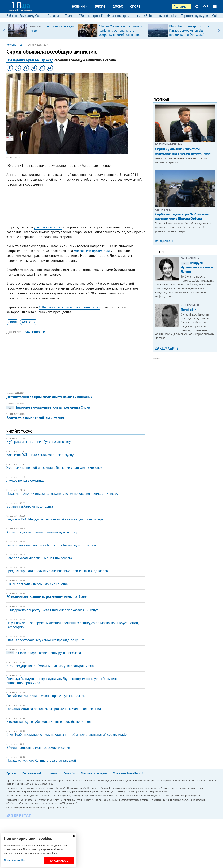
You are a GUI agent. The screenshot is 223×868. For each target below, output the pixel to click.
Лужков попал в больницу (25, 480)
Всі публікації (164, 241)
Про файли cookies (15, 860)
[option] (42, 30)
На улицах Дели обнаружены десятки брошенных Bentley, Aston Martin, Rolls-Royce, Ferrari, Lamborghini (72, 625)
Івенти (53, 773)
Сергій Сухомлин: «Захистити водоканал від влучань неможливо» (183, 151)
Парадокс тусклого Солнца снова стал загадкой (41, 760)
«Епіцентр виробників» (160, 16)
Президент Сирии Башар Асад (30, 60)
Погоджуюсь (59, 861)
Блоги (100, 6)
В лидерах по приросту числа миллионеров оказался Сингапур (52, 610)
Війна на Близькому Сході (25, 16)
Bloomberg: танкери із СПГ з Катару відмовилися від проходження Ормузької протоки (189, 33)
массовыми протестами (92, 251)
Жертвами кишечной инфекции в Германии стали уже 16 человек (54, 468)
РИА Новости (34, 332)
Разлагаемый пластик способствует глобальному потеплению (51, 545)
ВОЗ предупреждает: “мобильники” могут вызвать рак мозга (50, 666)
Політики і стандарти (94, 773)
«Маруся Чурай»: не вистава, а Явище (197, 267)
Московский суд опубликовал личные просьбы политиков (49, 722)
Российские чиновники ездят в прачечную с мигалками (47, 696)
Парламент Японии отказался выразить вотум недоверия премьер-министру (62, 493)
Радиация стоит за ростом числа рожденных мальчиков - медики (54, 709)
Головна (11, 45)
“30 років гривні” (91, 16)
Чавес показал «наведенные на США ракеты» (40, 558)
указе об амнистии (48, 227)
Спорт (135, 6)
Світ (22, 45)
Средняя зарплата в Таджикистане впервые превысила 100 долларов (57, 571)
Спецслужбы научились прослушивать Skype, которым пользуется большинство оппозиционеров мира (64, 681)
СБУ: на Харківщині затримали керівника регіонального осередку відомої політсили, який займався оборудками (121, 33)
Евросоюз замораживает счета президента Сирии (48, 407)
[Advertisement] (76, 207)
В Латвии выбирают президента (30, 506)
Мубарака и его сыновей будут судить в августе (41, 442)
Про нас (11, 773)
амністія (29, 322)
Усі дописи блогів (167, 348)
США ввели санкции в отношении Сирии (70, 307)
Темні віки (189, 309)
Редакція (69, 773)
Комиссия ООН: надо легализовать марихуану (40, 455)
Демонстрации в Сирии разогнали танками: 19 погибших (49, 397)
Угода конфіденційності (128, 773)
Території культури (195, 16)
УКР (206, 6)
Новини (80, 6)
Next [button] (219, 30)
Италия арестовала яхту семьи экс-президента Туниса (45, 640)
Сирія (12, 322)
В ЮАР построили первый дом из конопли (37, 584)
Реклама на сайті (33, 773)
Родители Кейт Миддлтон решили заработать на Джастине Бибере (55, 519)
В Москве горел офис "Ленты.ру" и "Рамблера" (44, 653)
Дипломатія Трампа (61, 16)
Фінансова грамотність (124, 16)
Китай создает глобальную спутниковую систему (42, 532)
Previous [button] (4, 30)
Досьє (118, 6)
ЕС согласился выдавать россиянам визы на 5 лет (46, 597)
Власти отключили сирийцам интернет (35, 418)
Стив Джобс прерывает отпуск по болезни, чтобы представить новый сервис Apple (67, 734)
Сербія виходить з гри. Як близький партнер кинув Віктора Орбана (182, 216)
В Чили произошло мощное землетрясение (38, 748)
